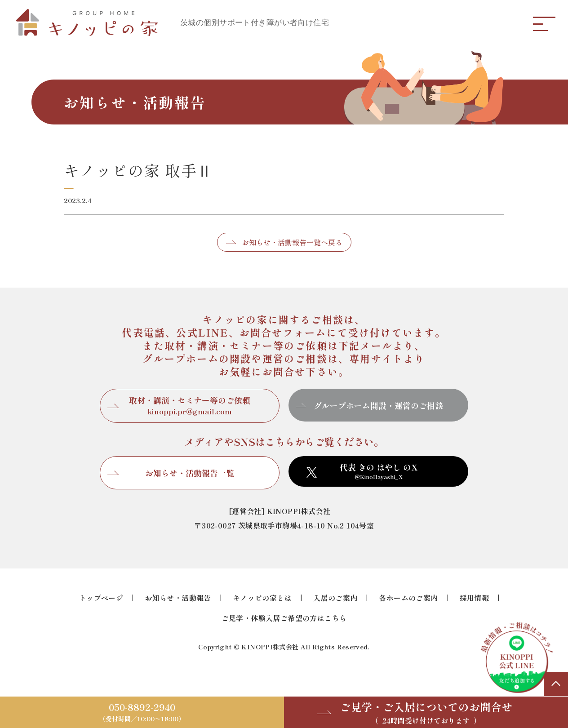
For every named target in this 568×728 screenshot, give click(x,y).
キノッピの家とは (262, 598)
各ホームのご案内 (408, 598)
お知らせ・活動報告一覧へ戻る (292, 242)
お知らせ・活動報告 (178, 598)
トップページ (101, 598)
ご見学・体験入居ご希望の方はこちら (284, 618)
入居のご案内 (335, 598)
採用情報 (475, 598)
